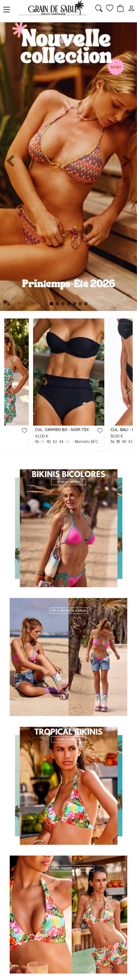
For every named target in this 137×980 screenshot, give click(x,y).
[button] (10, 161)
